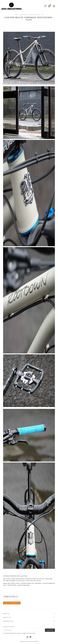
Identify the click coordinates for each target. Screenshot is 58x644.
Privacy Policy (32, 633)
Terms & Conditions (22, 633)
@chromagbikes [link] (11, 581)
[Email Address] (24, 630)
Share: (11, 597)
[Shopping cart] (49, 6)
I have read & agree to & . (19, 633)
